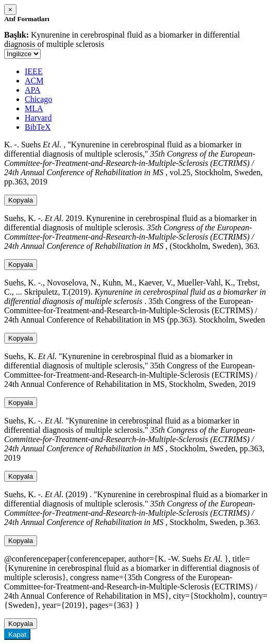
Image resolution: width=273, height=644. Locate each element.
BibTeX (38, 127)
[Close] (10, 10)
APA (33, 90)
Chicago (38, 99)
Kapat (17, 634)
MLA (34, 108)
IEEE (34, 71)
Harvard (38, 118)
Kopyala (21, 200)
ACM (34, 81)
